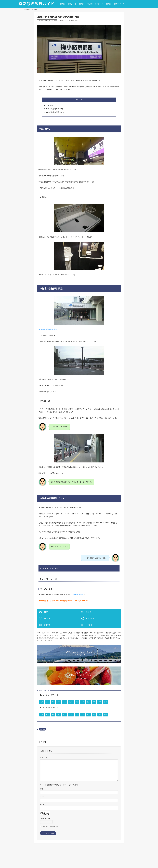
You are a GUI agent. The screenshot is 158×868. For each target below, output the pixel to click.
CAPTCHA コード (46, 833)
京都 (91, 702)
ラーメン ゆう (78, 595)
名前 (42, 804)
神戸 (107, 702)
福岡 (43, 709)
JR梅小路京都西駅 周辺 (54, 109)
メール (42, 812)
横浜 (74, 702)
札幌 (43, 702)
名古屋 (82, 702)
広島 (114, 702)
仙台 (50, 702)
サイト (42, 819)
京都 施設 (42, 744)
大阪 (99, 702)
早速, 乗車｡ (50, 105)
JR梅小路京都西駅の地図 (48, 329)
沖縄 (50, 709)
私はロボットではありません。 (51, 842)
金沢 (58, 702)
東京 (66, 702)
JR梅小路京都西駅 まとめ (55, 112)
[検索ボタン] (124, 4)
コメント (44, 773)
